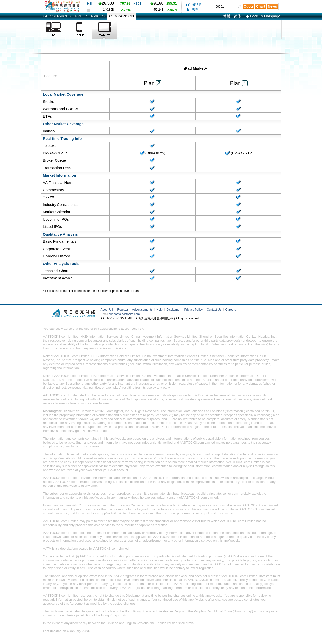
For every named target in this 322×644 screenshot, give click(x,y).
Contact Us (215, 310)
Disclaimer (174, 310)
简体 (238, 16)
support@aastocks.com (124, 314)
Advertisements (143, 310)
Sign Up (194, 4)
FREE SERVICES (90, 16)
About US (107, 310)
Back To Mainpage (263, 16)
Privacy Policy (194, 310)
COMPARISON (121, 16)
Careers (231, 310)
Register (123, 310)
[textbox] (226, 7)
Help (160, 310)
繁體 (227, 16)
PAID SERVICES (57, 16)
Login (192, 9)
